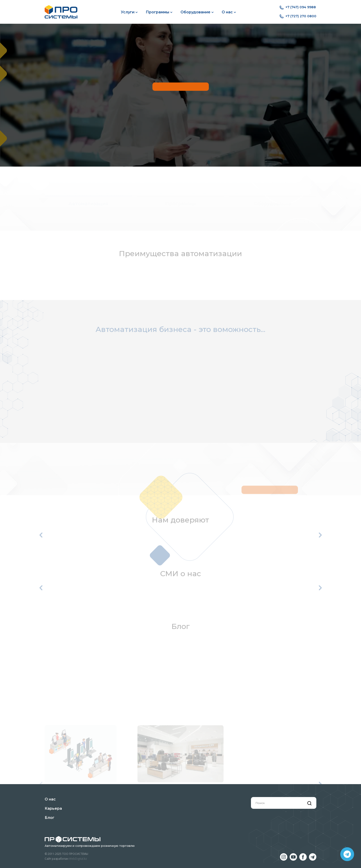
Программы (159, 12)
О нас (229, 12)
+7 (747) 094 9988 (298, 7)
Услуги (129, 12)
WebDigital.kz (78, 859)
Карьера (53, 808)
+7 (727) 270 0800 (298, 16)
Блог (49, 818)
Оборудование (197, 12)
